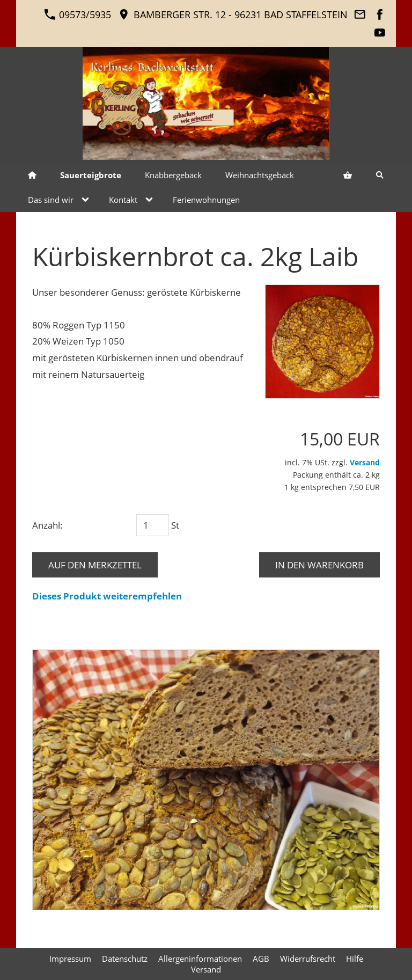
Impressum (70, 959)
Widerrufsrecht (308, 959)
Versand (365, 462)
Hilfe (355, 959)
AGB (261, 959)
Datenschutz (125, 959)
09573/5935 (78, 14)
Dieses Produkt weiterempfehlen (107, 596)
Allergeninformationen (200, 959)
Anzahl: (47, 525)
